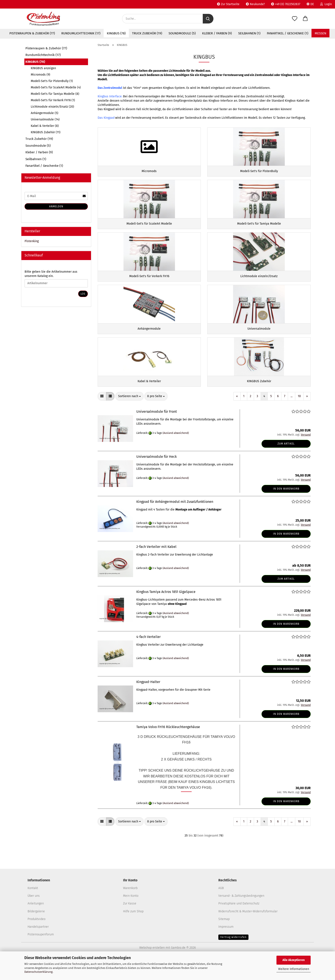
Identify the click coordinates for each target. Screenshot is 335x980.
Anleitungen (36, 924)
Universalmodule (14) (45, 119)
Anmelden (56, 206)
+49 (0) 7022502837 (286, 4)
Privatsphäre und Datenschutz (239, 924)
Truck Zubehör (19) (147, 33)
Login (326, 4)
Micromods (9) (40, 75)
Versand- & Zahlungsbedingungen (241, 916)
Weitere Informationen (294, 969)
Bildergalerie (36, 932)
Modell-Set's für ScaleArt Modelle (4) (56, 87)
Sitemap (224, 939)
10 (299, 417)
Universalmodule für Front (157, 432)
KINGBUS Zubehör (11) (46, 132)
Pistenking (32, 241)
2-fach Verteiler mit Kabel (156, 567)
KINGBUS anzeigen (43, 68)
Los (83, 294)
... (292, 417)
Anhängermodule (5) (45, 113)
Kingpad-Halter (148, 702)
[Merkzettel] (295, 19)
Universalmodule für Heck (156, 477)
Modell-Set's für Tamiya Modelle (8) (55, 94)
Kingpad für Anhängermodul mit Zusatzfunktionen (175, 522)
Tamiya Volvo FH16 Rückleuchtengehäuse (168, 747)
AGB (221, 908)
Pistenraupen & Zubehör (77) (32, 33)
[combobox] (129, 417)
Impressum (226, 947)
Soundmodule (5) (182, 33)
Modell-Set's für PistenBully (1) (52, 81)
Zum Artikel (286, 464)
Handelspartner (38, 947)
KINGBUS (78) (116, 33)
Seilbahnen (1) (249, 33)
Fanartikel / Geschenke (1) (288, 33)
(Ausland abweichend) (176, 453)
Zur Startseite (228, 4)
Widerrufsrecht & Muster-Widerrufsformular (248, 932)
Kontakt (33, 908)
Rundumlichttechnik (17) (81, 33)
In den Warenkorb (286, 509)
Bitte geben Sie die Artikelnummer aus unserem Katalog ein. (51, 274)
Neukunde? (255, 4)
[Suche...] (208, 19)
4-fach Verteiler (148, 657)
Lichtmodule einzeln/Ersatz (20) (52, 107)
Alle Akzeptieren (294, 960)
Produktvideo (37, 939)
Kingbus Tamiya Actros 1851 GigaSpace (166, 612)
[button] (305, 19)
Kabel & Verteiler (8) (45, 126)
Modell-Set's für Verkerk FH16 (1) (53, 100)
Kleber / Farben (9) (217, 33)
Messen (320, 33)
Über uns (34, 916)
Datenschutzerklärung (38, 972)
